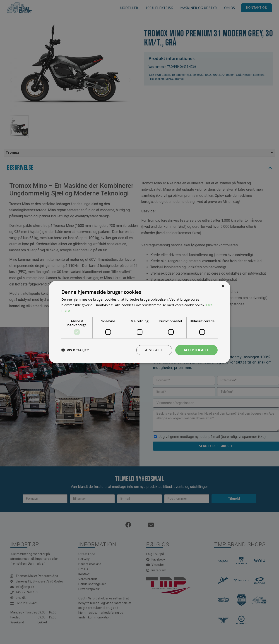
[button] (75, 350)
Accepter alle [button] (196, 350)
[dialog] (139, 322)
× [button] (223, 286)
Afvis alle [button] (154, 350)
